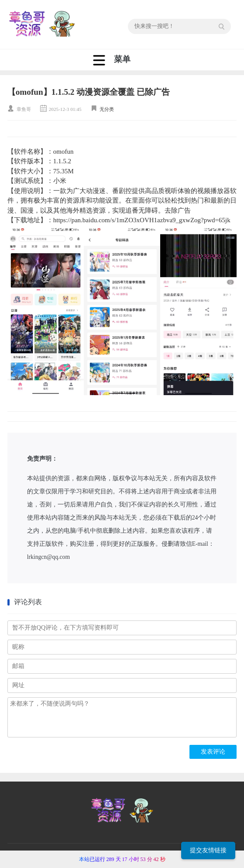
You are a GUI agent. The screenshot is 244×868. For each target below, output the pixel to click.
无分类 (107, 109)
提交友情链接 (208, 850)
